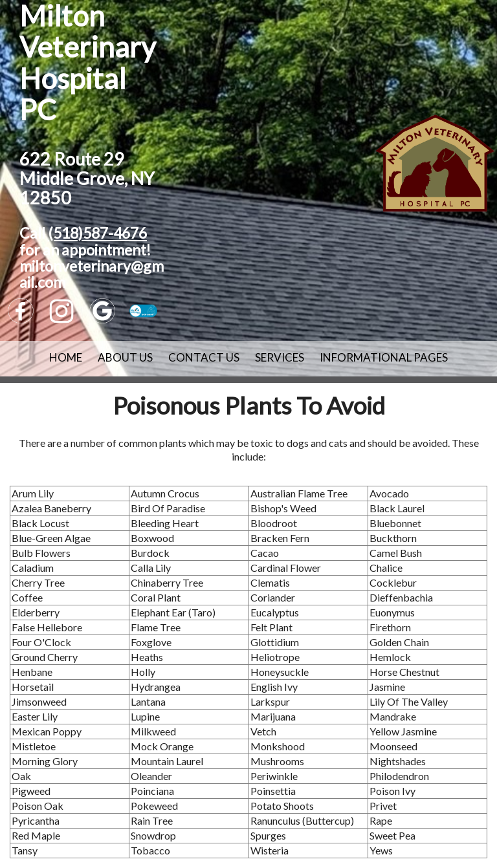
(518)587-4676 (97, 233)
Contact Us (204, 357)
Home (66, 357)
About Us (125, 357)
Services (280, 357)
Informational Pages (384, 357)
